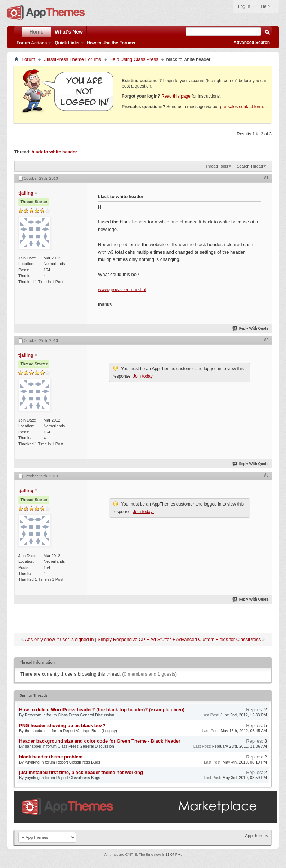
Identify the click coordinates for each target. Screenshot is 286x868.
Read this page (176, 96)
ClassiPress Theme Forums (72, 59)
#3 (266, 475)
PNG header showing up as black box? (62, 725)
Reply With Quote (251, 328)
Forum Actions (32, 43)
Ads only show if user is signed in (59, 639)
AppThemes (256, 835)
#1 (266, 178)
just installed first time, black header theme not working (81, 772)
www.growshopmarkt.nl (122, 290)
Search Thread (250, 166)
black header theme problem (51, 757)
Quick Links (67, 43)
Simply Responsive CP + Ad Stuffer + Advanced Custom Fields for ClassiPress (179, 639)
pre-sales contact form (242, 107)
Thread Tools (217, 166)
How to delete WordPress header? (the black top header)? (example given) (102, 710)
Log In (244, 6)
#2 (266, 340)
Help (265, 6)
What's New (69, 32)
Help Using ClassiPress (134, 59)
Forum (28, 59)
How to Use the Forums (111, 43)
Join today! (143, 376)
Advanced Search (252, 43)
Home (37, 32)
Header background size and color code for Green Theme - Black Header (100, 741)
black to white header (54, 152)
